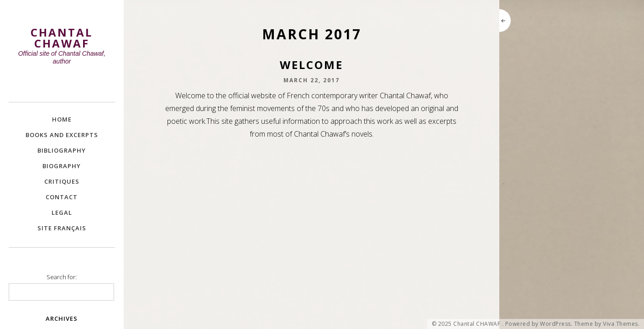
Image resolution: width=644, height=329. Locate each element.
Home (62, 119)
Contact (62, 197)
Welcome (312, 65)
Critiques (62, 181)
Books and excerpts (62, 135)
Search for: (62, 277)
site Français (62, 228)
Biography (62, 166)
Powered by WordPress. (539, 324)
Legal (62, 212)
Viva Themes (620, 324)
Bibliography (62, 150)
